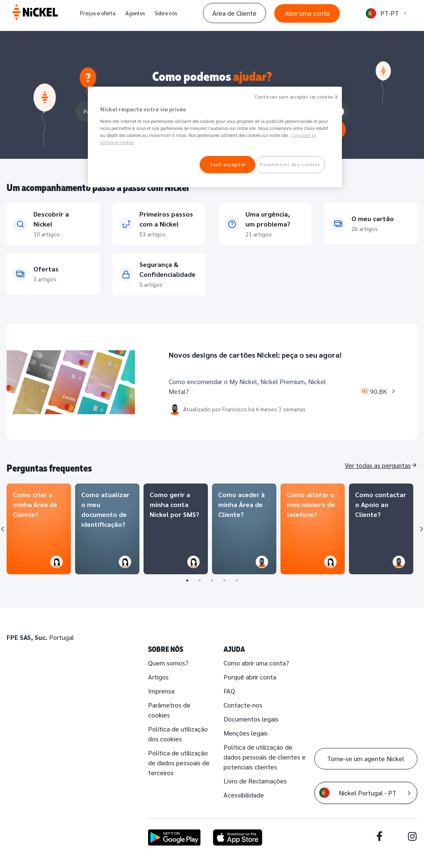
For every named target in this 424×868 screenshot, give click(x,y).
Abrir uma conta (307, 13)
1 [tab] (187, 580)
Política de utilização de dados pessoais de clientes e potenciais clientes (265, 757)
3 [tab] (212, 580)
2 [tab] (200, 580)
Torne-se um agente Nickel (366, 758)
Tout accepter (227, 164)
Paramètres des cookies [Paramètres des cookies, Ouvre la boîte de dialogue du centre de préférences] (290, 164)
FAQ (229, 691)
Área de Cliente (234, 13)
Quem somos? (168, 663)
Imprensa (161, 691)
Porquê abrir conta (250, 677)
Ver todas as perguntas (378, 465)
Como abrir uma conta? (256, 663)
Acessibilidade (244, 795)
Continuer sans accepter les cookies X (296, 97)
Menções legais (246, 733)
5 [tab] (237, 580)
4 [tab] (224, 580)
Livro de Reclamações (255, 781)
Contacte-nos (243, 705)
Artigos (158, 677)
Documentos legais (251, 719)
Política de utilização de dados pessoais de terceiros (179, 763)
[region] (215, 137)
